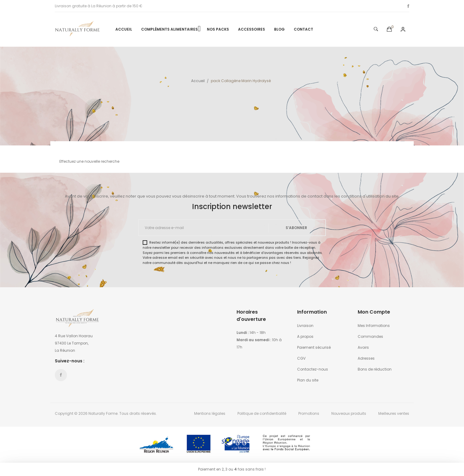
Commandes (370, 336)
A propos (305, 336)
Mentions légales (210, 413)
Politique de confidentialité (262, 413)
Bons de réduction (375, 369)
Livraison (305, 326)
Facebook (408, 6)
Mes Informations (374, 326)
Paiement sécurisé (314, 347)
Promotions (309, 413)
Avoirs (363, 347)
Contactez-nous (313, 369)
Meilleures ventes (394, 413)
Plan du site (308, 380)
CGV (301, 358)
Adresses (366, 358)
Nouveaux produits (349, 413)
